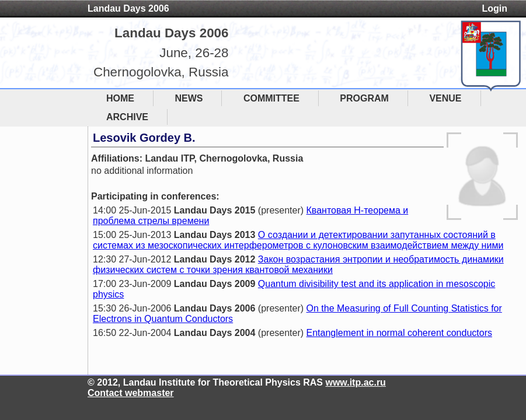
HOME (120, 98)
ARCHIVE (127, 117)
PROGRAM (364, 98)
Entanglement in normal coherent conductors (399, 333)
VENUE (445, 98)
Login (494, 8)
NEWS (189, 98)
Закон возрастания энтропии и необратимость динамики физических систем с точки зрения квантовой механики (298, 265)
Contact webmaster (131, 393)
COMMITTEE (271, 98)
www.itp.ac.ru (355, 382)
